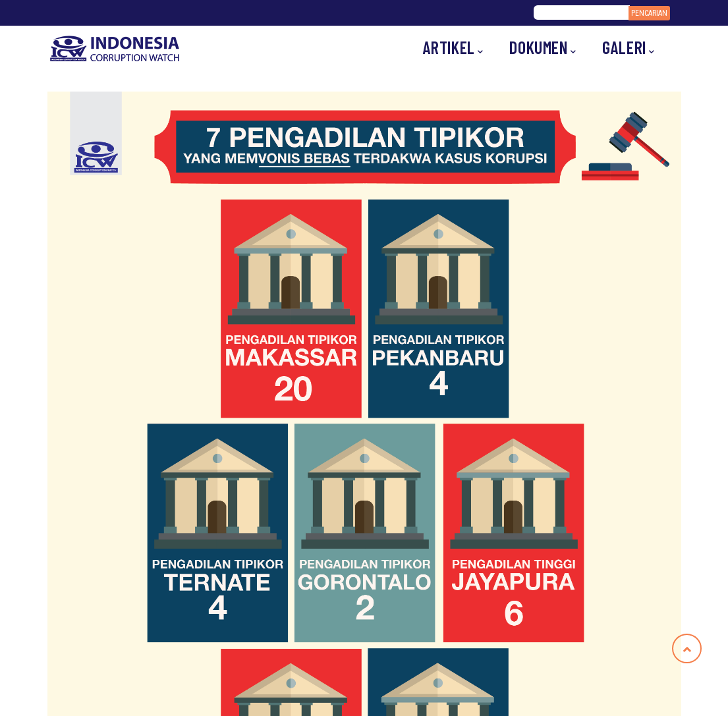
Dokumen (543, 48)
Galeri (628, 48)
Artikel (453, 48)
